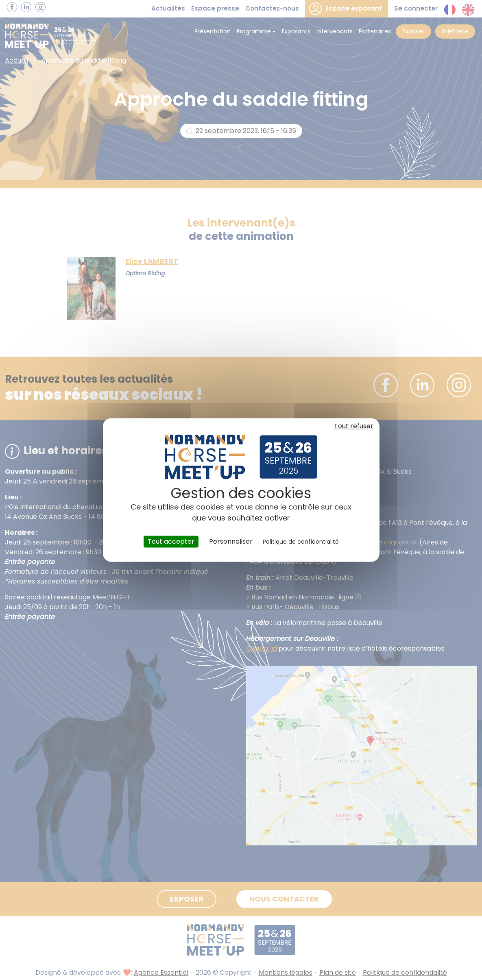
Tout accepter (171, 541)
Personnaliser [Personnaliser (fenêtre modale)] (231, 541)
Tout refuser (354, 426)
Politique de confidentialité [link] (301, 542)
